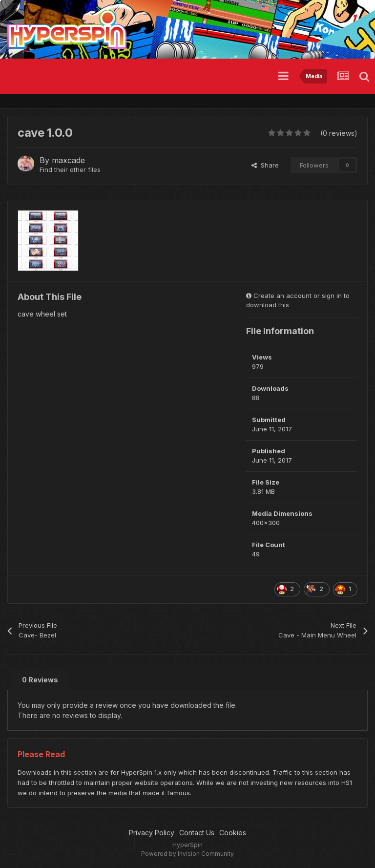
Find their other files (70, 169)
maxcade (68, 160)
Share (265, 165)
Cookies (233, 833)
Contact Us (197, 833)
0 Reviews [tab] (40, 680)
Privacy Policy (152, 833)
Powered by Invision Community (187, 854)
